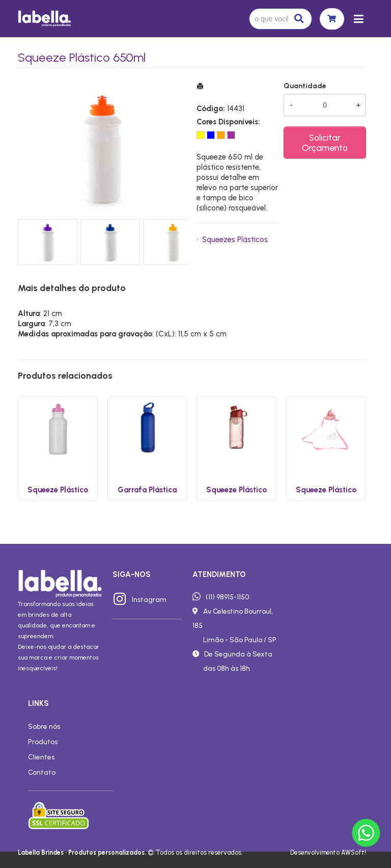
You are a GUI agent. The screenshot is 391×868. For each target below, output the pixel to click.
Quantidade (305, 86)
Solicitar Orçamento (325, 142)
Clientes (41, 757)
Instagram (149, 599)
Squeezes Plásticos (235, 240)
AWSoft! (354, 852)
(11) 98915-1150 (227, 597)
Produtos (43, 742)
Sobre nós (44, 726)
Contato (42, 772)
